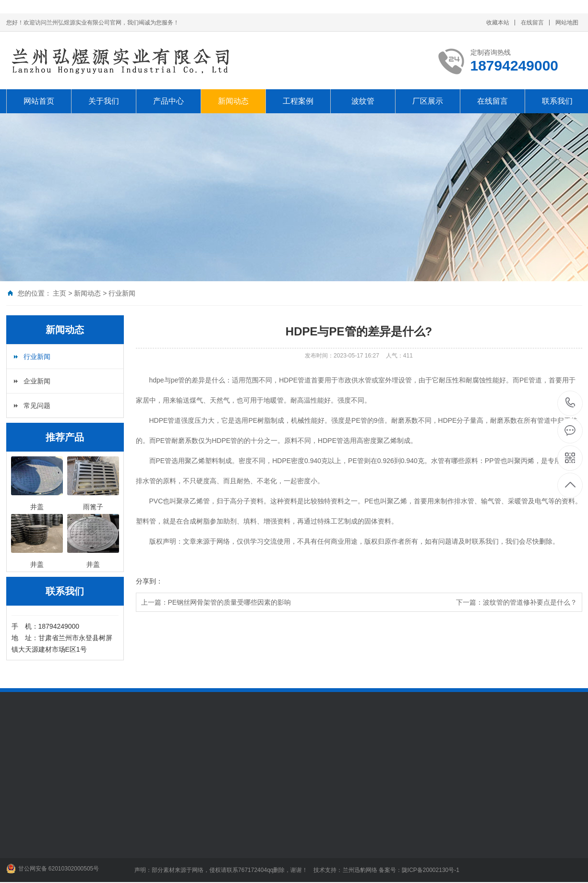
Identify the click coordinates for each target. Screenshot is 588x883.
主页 (60, 293)
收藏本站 (498, 23)
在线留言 (532, 23)
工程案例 (298, 101)
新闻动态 (233, 101)
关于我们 (104, 101)
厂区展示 (428, 101)
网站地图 (567, 23)
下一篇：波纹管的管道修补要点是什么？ (516, 602)
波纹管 (363, 101)
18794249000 (570, 403)
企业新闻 (37, 381)
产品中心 (168, 101)
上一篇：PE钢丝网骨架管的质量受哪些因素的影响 (216, 602)
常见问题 (37, 406)
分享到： (149, 581)
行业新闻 (122, 293)
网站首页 (39, 101)
